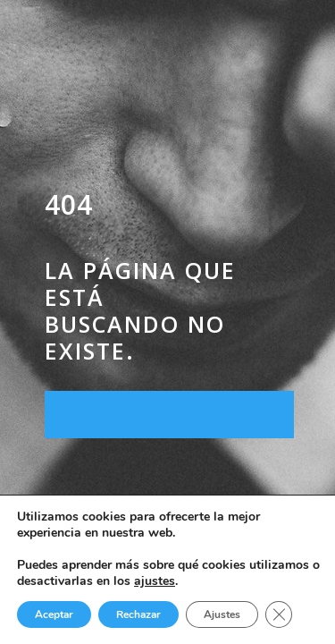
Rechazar (138, 614)
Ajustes (222, 614)
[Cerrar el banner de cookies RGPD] (279, 614)
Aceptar (54, 614)
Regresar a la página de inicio (169, 414)
